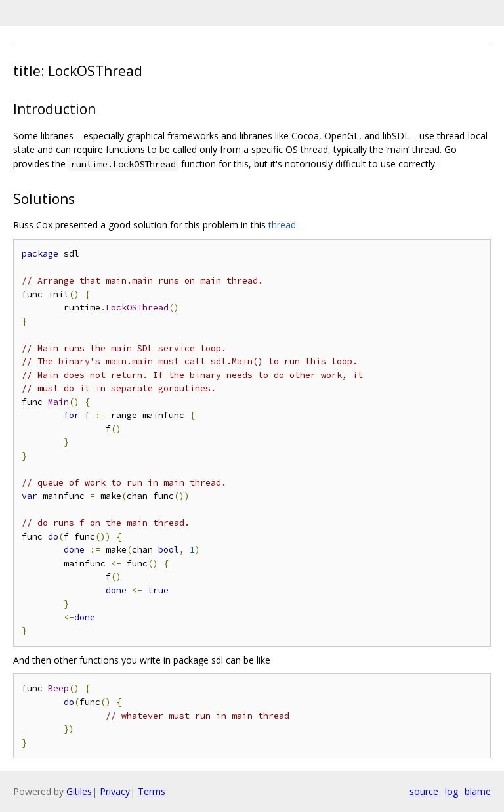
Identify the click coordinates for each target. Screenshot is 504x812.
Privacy (115, 791)
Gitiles (79, 791)
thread (282, 225)
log (451, 791)
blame (478, 791)
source (424, 791)
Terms (152, 791)
